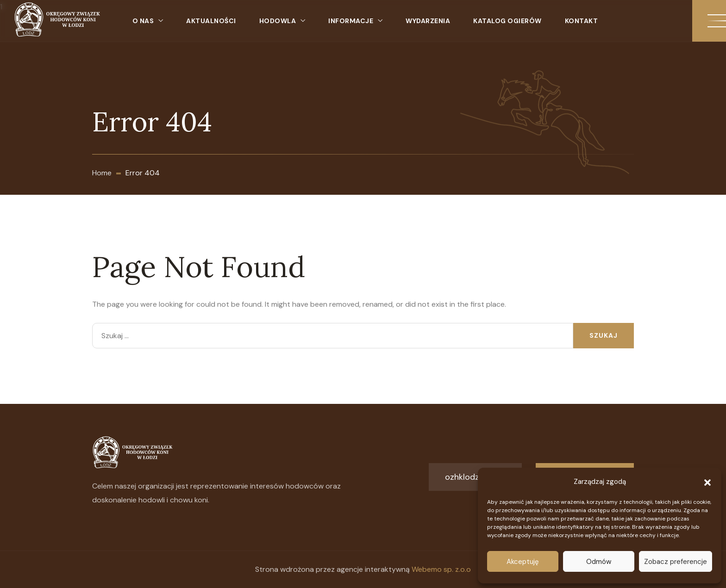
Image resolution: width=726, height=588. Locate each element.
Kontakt (582, 21)
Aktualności (211, 21)
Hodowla (278, 21)
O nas (143, 21)
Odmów (599, 562)
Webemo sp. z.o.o (441, 569)
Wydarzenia (428, 21)
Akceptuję (523, 562)
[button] (707, 482)
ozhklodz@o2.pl (475, 477)
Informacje (351, 21)
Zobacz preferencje (676, 562)
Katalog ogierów (507, 21)
